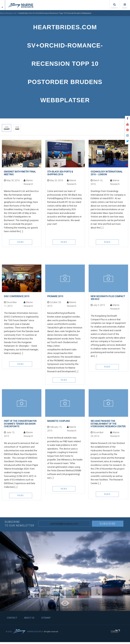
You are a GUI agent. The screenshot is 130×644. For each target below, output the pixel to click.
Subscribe (108, 524)
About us (29, 618)
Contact (12, 618)
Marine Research (35, 632)
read (17, 128)
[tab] (2, 3)
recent (7, 128)
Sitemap (46, 618)
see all (65, 605)
